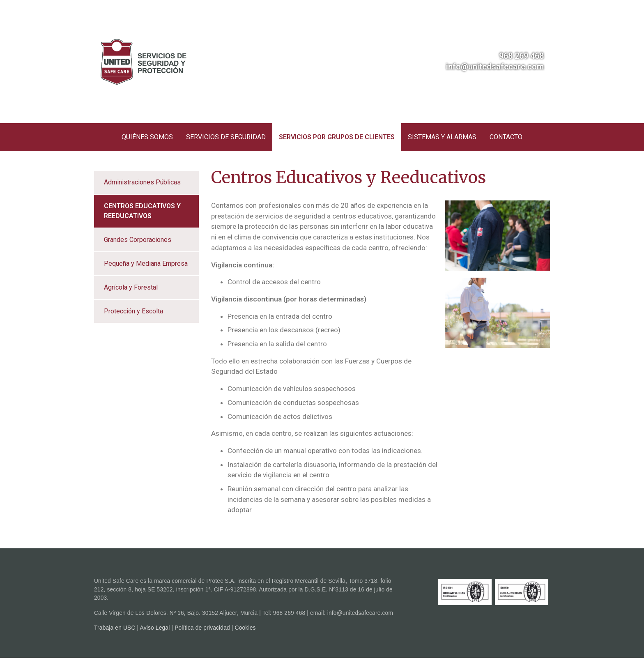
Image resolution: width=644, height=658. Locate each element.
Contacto (506, 137)
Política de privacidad (202, 628)
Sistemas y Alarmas (442, 137)
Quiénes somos (147, 137)
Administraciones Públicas (142, 182)
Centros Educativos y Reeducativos (142, 211)
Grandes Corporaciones (138, 240)
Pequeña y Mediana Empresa (146, 263)
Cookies (245, 628)
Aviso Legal (155, 628)
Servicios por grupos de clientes (337, 137)
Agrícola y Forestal (131, 287)
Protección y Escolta (133, 311)
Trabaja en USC (115, 628)
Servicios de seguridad (226, 137)
